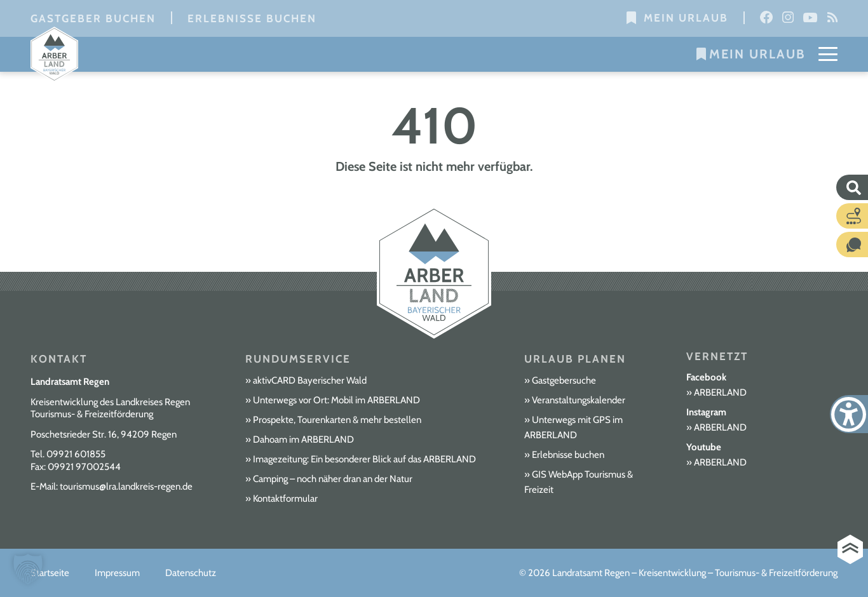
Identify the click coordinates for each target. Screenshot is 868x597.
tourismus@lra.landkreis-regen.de (126, 486)
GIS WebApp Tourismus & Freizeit (579, 482)
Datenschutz (191, 573)
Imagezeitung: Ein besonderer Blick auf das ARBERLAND (364, 459)
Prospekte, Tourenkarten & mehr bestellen (337, 420)
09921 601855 (76, 454)
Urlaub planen (575, 359)
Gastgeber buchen (93, 18)
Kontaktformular (285, 499)
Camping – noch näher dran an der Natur (333, 479)
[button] (28, 569)
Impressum (117, 573)
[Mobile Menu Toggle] (828, 54)
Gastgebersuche (564, 380)
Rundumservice (298, 359)
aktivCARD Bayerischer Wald (310, 380)
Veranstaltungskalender (579, 400)
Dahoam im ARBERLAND (303, 439)
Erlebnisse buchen (252, 18)
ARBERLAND (720, 392)
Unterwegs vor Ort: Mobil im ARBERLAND (336, 400)
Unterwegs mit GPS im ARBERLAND (573, 427)
